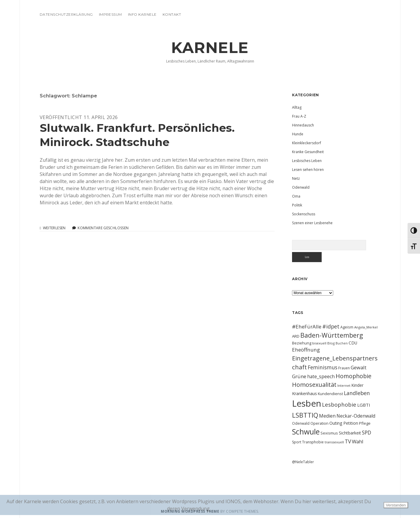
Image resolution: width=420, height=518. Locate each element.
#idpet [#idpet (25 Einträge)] (331, 326)
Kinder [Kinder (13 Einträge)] (357, 385)
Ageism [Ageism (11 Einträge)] (347, 327)
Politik (297, 205)
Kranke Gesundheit (308, 152)
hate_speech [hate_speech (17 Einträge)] (321, 376)
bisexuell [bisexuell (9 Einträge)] (319, 343)
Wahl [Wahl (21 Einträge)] (358, 441)
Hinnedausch (303, 125)
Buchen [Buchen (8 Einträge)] (342, 343)
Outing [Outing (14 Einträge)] (336, 423)
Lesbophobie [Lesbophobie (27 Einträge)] (339, 404)
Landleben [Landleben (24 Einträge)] (357, 393)
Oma (296, 196)
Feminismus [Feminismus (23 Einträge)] (323, 367)
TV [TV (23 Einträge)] (348, 441)
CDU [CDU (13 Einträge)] (353, 343)
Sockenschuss (304, 214)
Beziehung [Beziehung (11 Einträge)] (302, 343)
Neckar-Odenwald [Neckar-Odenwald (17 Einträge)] (356, 416)
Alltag (297, 107)
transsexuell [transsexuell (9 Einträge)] (334, 442)
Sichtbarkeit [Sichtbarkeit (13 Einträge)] (350, 433)
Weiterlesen (54, 228)
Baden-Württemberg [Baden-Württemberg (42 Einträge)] (332, 335)
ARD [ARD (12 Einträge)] (296, 336)
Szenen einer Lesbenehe (312, 223)
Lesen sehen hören (308, 170)
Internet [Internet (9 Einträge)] (344, 385)
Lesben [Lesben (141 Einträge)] (307, 403)
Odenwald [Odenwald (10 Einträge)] (301, 423)
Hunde (298, 134)
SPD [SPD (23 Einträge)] (367, 432)
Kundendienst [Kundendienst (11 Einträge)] (330, 394)
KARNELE (210, 48)
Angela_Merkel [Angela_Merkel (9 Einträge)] (366, 327)
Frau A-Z (299, 116)
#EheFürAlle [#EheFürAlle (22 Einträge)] (307, 327)
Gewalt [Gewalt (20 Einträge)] (359, 367)
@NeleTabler (303, 462)
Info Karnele (142, 14)
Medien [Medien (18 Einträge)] (327, 416)
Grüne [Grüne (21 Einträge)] (299, 376)
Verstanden (396, 505)
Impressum (110, 14)
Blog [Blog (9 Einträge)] (331, 343)
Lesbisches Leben (307, 161)
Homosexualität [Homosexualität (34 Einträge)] (314, 385)
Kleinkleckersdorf (307, 143)
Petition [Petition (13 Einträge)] (351, 423)
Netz (296, 178)
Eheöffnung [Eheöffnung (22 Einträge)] (306, 350)
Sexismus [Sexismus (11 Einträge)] (329, 433)
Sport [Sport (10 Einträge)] (297, 442)
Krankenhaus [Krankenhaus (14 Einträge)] (304, 393)
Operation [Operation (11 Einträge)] (319, 423)
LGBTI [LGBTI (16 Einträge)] (364, 405)
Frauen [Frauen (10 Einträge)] (344, 368)
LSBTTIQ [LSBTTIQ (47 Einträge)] (305, 415)
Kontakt (172, 14)
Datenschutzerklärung (66, 14)
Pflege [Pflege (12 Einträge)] (365, 423)
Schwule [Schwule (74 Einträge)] (306, 432)
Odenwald (301, 187)
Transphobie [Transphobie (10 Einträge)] (313, 442)
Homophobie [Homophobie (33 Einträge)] (354, 376)
